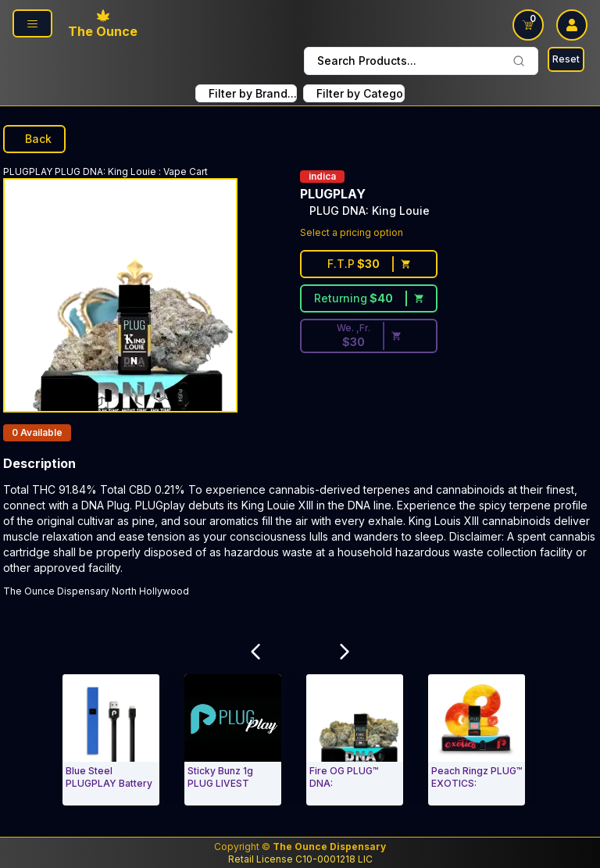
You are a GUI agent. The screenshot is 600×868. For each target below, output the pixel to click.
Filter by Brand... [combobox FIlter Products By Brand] (253, 93)
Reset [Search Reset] (566, 59)
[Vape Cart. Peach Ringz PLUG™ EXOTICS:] (477, 740)
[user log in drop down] (572, 25)
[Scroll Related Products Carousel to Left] (255, 652)
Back (34, 139)
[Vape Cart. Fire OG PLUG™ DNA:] (355, 740)
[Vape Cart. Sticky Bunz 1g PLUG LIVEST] (233, 740)
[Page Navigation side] (32, 23)
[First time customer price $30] (369, 264)
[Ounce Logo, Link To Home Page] (103, 25)
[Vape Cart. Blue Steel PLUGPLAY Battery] (111, 740)
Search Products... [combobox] (421, 61)
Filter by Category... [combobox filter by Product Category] (361, 93)
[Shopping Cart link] (528, 25)
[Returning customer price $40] (369, 298)
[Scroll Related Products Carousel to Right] (345, 652)
